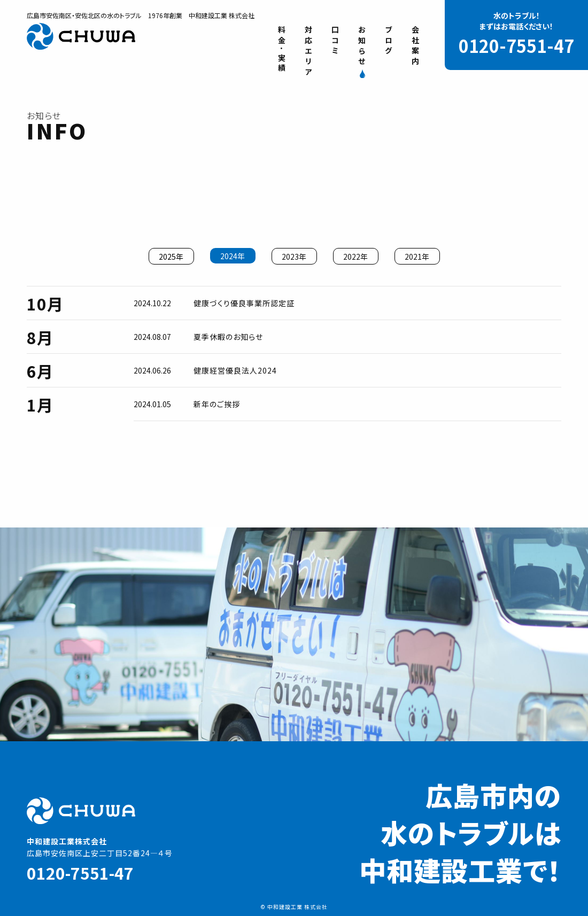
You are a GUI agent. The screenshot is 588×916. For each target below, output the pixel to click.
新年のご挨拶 (217, 404)
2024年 (233, 256)
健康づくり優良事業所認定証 (244, 303)
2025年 (171, 257)
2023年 (294, 257)
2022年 (355, 257)
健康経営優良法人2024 (235, 370)
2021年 (417, 257)
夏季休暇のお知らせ (228, 337)
